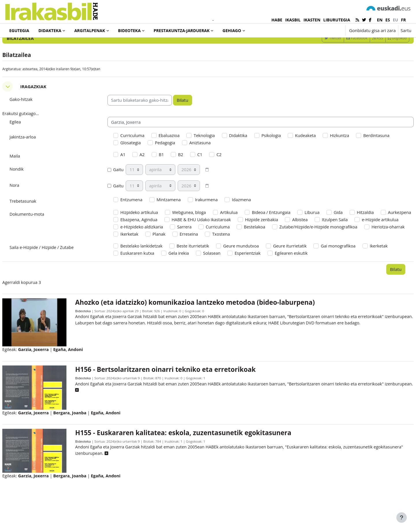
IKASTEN (312, 20)
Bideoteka (92, 340)
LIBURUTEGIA (337, 20)
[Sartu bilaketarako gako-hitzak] (350, 46)
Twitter (319, 62)
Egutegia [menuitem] (19, 31)
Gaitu (123, 195)
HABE (277, 20)
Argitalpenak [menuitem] (90, 31)
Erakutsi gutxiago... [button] (35, 138)
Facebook (343, 62)
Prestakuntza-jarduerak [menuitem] (182, 31)
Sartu (406, 30)
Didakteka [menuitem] (50, 31)
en (380, 20)
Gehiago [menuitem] (232, 31)
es (388, 20)
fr (403, 20)
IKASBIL (293, 20)
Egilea (29, 146)
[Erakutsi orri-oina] (402, 518)
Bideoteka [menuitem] (129, 31)
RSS (364, 62)
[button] (323, 30)
